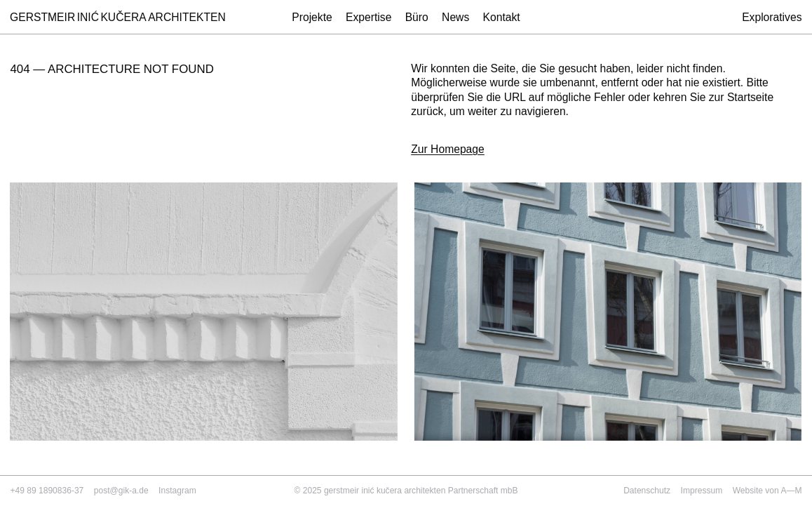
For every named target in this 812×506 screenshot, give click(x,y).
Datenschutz (647, 491)
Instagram (177, 491)
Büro (417, 17)
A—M (791, 491)
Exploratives (772, 18)
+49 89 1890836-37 (47, 491)
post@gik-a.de (121, 491)
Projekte (312, 17)
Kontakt (502, 17)
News (455, 17)
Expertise (368, 17)
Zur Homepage (448, 149)
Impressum (702, 491)
